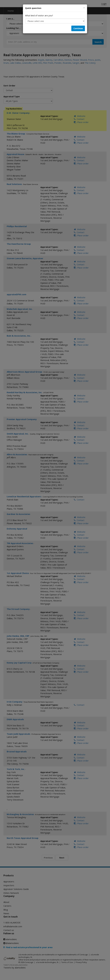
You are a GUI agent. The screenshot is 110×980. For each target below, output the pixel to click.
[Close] (84, 8)
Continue (78, 28)
